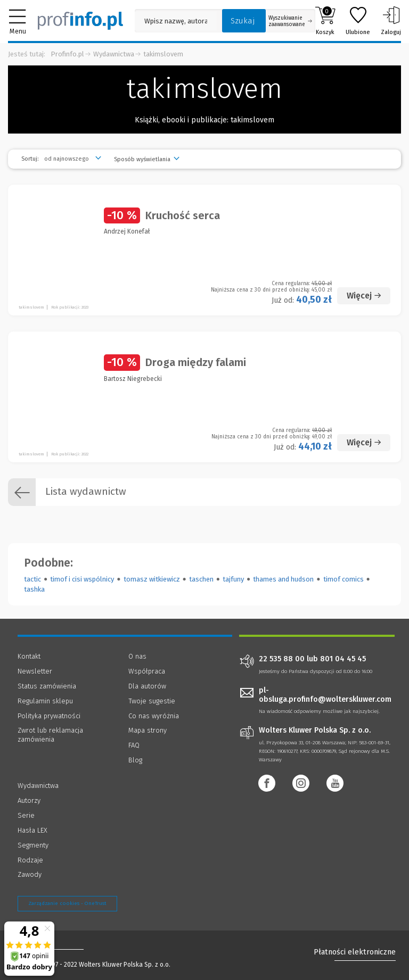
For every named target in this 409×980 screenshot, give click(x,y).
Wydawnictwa (114, 54)
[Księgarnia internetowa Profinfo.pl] (80, 21)
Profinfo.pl (67, 54)
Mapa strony (148, 730)
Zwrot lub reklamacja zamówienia (50, 735)
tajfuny (233, 579)
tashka (34, 589)
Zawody (30, 874)
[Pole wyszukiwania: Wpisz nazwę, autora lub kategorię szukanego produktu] (176, 21)
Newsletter (35, 671)
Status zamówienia (47, 686)
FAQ (134, 745)
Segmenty (33, 845)
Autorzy (29, 800)
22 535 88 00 (282, 659)
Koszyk (325, 21)
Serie (26, 815)
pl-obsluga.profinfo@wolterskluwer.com (325, 695)
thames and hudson (283, 579)
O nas (137, 656)
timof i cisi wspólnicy (82, 579)
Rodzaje (30, 860)
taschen (201, 579)
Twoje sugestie (152, 701)
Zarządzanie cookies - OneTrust (67, 903)
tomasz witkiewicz (152, 579)
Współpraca (147, 671)
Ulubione (358, 21)
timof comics (343, 579)
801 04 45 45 (343, 659)
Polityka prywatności (49, 716)
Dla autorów (147, 686)
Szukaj (243, 21)
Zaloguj (391, 21)
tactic (32, 579)
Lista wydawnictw (67, 492)
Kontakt (29, 656)
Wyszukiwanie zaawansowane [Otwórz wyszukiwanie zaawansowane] (290, 21)
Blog (135, 760)
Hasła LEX (32, 830)
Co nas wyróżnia (154, 716)
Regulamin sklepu (45, 701)
